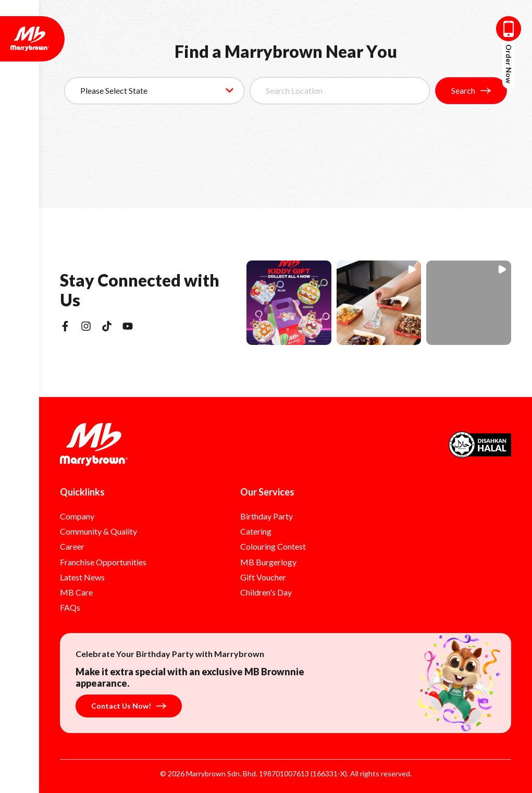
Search (471, 90)
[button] (289, 303)
